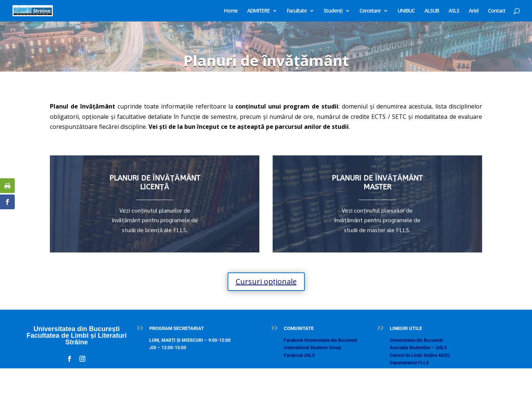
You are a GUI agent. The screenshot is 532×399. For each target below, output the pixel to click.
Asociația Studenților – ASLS (418, 348)
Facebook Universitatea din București (320, 340)
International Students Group (312, 348)
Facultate (297, 11)
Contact (497, 11)
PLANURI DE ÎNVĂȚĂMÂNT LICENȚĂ (155, 183)
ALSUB (432, 11)
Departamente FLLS (409, 363)
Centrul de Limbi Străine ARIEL (420, 355)
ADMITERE (258, 11)
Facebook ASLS (299, 355)
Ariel (474, 11)
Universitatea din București (416, 340)
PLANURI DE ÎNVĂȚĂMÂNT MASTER (377, 183)
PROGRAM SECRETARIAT (177, 328)
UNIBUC (406, 11)
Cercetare (370, 11)
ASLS (454, 11)
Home (231, 11)
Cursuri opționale (266, 281)
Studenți (333, 11)
